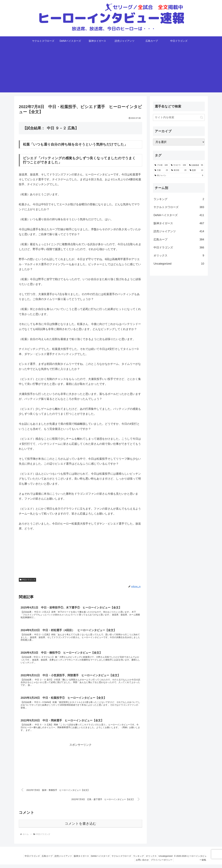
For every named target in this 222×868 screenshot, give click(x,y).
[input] (179, 117)
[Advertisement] (111, 71)
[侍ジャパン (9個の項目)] (179, 176)
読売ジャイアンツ (74, 860)
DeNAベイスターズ (114, 860)
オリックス (168, 860)
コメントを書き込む (81, 827)
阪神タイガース (94, 860)
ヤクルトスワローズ (136, 860)
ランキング (154, 860)
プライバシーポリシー (163, 864)
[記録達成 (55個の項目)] (196, 165)
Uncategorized (126, 864)
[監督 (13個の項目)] (196, 170)
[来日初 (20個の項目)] (179, 170)
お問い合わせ (142, 864)
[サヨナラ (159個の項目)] (178, 165)
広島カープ (57, 860)
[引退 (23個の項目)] (161, 170)
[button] (202, 117)
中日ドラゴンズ (27, 580)
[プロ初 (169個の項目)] (161, 165)
